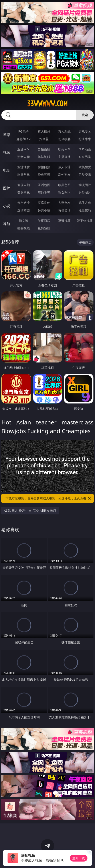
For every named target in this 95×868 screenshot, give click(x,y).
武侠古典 (85, 203)
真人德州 (44, 131)
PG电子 (24, 131)
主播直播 (64, 157)
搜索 (85, 115)
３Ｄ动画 (85, 149)
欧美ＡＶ (64, 149)
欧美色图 (64, 185)
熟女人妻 (24, 157)
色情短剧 (44, 228)
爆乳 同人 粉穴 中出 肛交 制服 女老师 (30, 511)
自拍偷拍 (44, 149)
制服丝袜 (24, 175)
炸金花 (44, 139)
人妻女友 (64, 203)
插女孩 (24, 220)
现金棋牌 (64, 139)
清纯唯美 (44, 192)
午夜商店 (44, 220)
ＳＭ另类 (85, 157)
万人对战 (64, 131)
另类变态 (85, 175)
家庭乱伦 (44, 203)
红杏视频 (24, 228)
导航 (7, 224)
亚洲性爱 (24, 167)
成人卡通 (64, 167)
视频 (7, 152)
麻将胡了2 (24, 139)
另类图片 (85, 192)
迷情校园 (24, 210)
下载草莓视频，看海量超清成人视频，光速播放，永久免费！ (48, 498)
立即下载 (79, 858)
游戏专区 (85, 131)
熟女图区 (64, 192)
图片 (7, 188)
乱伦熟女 (64, 175)
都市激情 (24, 203)
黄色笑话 (64, 210)
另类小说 (44, 210)
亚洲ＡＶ (24, 149)
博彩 (7, 135)
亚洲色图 (44, 185)
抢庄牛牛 (85, 139)
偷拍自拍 (44, 167)
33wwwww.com (47, 104)
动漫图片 (85, 185)
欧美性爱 (85, 167)
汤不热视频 (85, 220)
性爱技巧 (85, 210)
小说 (7, 206)
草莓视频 (64, 220)
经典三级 (44, 175)
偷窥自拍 (24, 185)
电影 (7, 170)
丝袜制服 (44, 157)
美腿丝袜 (24, 192)
